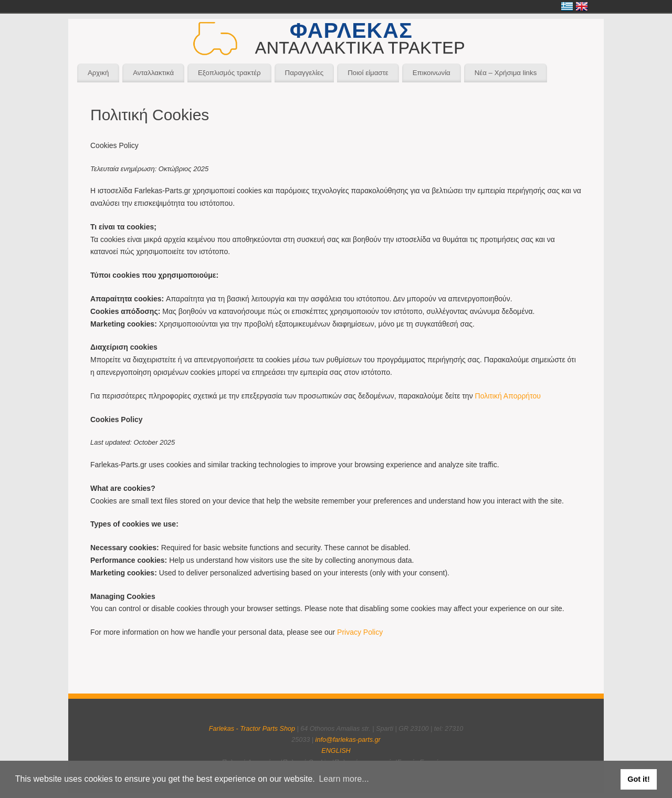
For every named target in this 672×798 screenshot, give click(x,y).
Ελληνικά (567, 6)
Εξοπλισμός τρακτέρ (229, 73)
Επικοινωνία (432, 73)
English (582, 6)
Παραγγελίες (304, 73)
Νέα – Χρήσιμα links (506, 73)
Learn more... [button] (344, 779)
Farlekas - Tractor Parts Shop (252, 729)
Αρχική (98, 73)
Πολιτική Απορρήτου (508, 396)
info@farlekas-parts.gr (348, 740)
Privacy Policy (360, 632)
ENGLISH (336, 751)
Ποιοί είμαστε (368, 73)
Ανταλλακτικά (153, 73)
